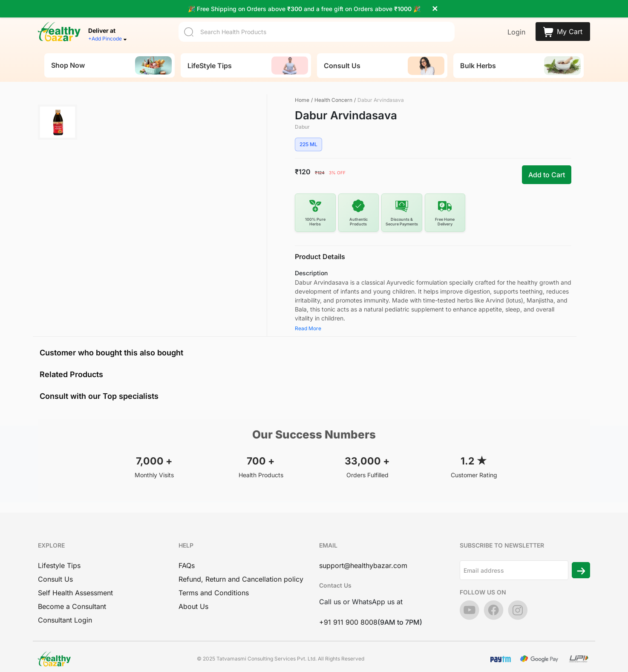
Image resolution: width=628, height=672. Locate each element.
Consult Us (55, 569)
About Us (193, 597)
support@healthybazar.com (363, 556)
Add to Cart (547, 165)
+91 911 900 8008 (348, 612)
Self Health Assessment (75, 583)
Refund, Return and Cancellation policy (241, 569)
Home (302, 90)
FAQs (187, 556)
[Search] (317, 22)
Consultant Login (65, 610)
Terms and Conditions (214, 583)
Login (516, 22)
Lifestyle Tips (59, 556)
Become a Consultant (72, 597)
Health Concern (333, 90)
